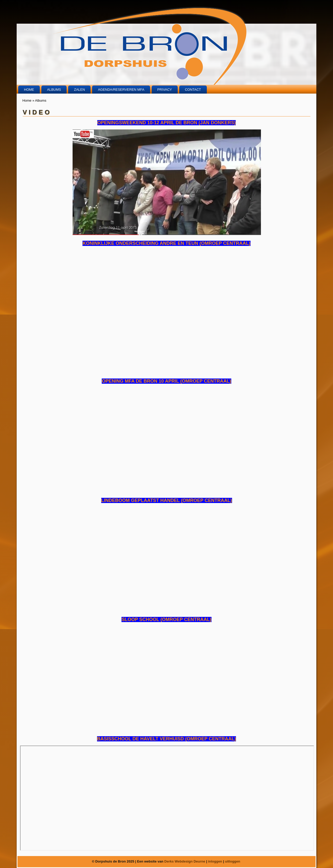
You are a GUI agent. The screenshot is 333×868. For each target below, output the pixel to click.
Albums (54, 90)
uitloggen (233, 861)
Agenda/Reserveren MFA (121, 90)
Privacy (165, 90)
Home (29, 90)
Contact (193, 90)
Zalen (79, 90)
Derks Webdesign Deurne (185, 861)
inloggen (215, 861)
